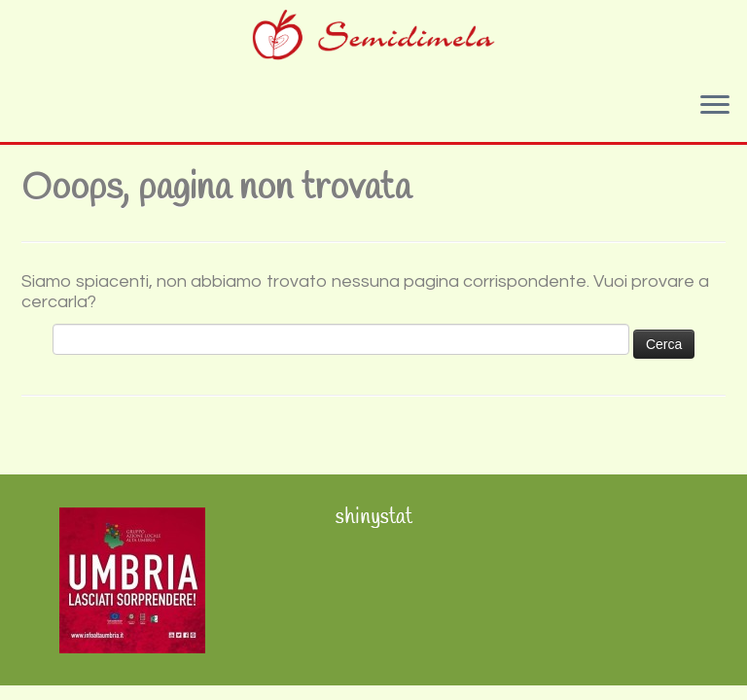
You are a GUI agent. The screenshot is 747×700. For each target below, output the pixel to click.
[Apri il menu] (715, 107)
